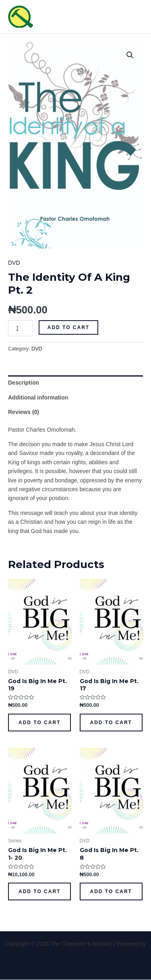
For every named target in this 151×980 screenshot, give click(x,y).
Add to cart (68, 327)
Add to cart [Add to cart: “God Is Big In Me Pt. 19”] (39, 723)
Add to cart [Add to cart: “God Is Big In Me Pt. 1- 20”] (39, 891)
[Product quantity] (21, 328)
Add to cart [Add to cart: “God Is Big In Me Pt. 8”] (111, 891)
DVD (14, 263)
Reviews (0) (24, 412)
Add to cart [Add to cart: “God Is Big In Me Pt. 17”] (111, 723)
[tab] (75, 383)
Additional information (38, 397)
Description (24, 383)
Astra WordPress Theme (75, 953)
